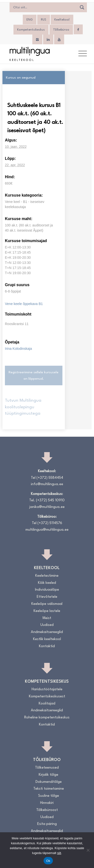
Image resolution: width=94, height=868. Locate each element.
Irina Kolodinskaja (18, 349)
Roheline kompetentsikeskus (47, 718)
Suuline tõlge (49, 796)
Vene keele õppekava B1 (24, 304)
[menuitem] (80, 54)
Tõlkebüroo (61, 30)
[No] (88, 850)
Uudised (47, 625)
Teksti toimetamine (49, 789)
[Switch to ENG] (30, 20)
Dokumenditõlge (49, 782)
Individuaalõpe (47, 590)
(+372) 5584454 (50, 478)
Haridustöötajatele (47, 689)
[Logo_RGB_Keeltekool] (39, 54)
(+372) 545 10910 (50, 500)
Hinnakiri (47, 803)
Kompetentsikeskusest (47, 697)
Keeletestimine (47, 576)
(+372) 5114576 (50, 523)
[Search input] (45, 7)
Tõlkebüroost (47, 810)
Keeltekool (62, 20)
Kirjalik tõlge (48, 775)
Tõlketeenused (47, 768)
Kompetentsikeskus (31, 30)
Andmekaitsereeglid (47, 632)
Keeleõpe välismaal (47, 604)
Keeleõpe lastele (47, 611)
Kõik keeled (47, 583)
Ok (48, 861)
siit (59, 853)
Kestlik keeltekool (47, 639)
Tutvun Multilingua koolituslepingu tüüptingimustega (23, 407)
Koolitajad (47, 704)
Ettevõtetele (47, 597)
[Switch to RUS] (44, 20)
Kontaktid (47, 646)
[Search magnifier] (82, 7)
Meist (47, 618)
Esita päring (47, 824)
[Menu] (80, 54)
